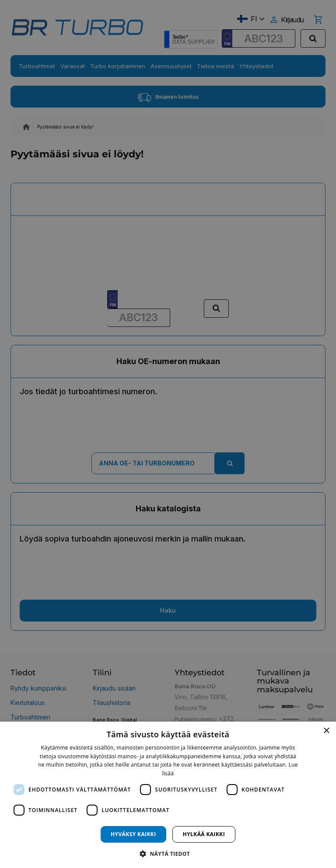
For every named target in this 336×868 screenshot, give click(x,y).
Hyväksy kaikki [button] (133, 834)
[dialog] (168, 795)
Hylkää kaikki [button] (204, 834)
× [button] (326, 731)
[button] (168, 853)
